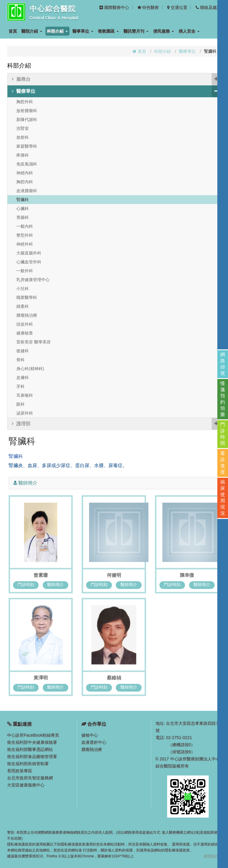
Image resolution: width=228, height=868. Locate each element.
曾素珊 (41, 575)
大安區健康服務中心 (26, 785)
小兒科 (23, 289)
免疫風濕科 (27, 164)
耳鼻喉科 (25, 395)
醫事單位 (83, 31)
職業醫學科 (27, 297)
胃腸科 (23, 217)
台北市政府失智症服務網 (30, 778)
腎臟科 (23, 200)
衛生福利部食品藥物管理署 (32, 756)
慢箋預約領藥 (223, 399)
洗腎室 (23, 128)
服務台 (116, 79)
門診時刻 (26, 584)
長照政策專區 (20, 771)
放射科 (23, 137)
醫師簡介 (56, 584)
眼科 (20, 404)
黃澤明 (41, 678)
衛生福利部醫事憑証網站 (30, 749)
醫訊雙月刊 (136, 31)
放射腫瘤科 (27, 111)
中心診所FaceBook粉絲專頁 (33, 735)
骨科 (20, 360)
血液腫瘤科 (27, 191)
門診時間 (223, 434)
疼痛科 (23, 155)
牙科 (20, 386)
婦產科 (23, 306)
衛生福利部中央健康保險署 (32, 742)
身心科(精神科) (30, 369)
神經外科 (25, 244)
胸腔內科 (25, 182)
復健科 (23, 351)
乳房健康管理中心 (33, 280)
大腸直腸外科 (29, 253)
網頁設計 (211, 856)
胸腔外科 (25, 102)
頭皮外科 (25, 324)
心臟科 (23, 208)
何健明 (114, 575)
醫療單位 (187, 51)
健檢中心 (90, 735)
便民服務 (164, 31)
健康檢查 (25, 333)
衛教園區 (108, 31)
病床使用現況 (223, 498)
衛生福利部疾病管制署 (28, 764)
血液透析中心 (94, 742)
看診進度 (223, 463)
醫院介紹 (32, 31)
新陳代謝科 (27, 120)
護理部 (116, 424)
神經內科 (25, 173)
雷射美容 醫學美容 (34, 342)
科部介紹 (57, 31)
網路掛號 (223, 364)
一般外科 (25, 271)
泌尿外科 (25, 413)
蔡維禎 (114, 678)
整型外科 (25, 235)
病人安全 (189, 31)
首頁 (13, 31)
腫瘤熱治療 (27, 315)
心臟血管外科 (29, 262)
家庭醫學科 (27, 146)
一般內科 (25, 226)
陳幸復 (187, 575)
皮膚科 (23, 378)
